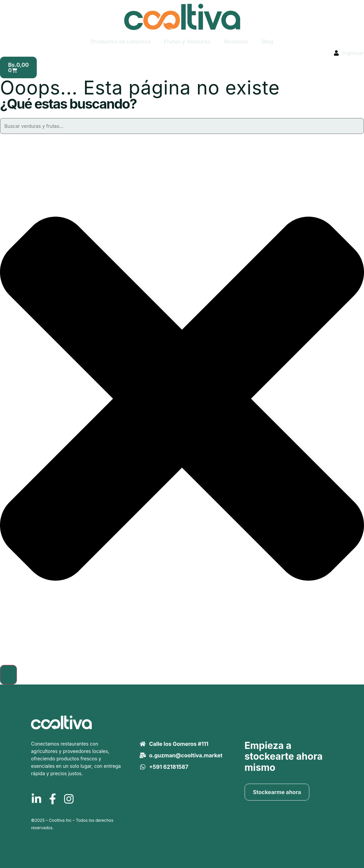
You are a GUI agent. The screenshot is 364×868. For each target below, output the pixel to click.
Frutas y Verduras (187, 41)
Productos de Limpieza (120, 41)
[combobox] (182, 126)
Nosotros (236, 41)
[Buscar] (8, 675)
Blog (268, 41)
